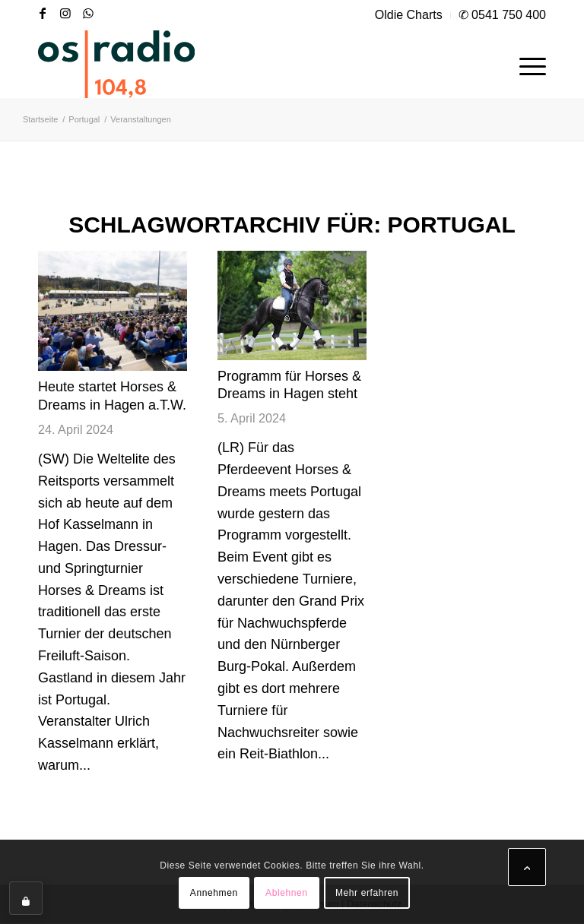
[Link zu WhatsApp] (88, 13)
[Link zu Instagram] (65, 13)
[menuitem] (409, 15)
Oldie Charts (409, 15)
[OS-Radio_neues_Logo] (116, 64)
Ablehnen (287, 893)
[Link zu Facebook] (43, 13)
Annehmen (214, 893)
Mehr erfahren (367, 893)
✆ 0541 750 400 (502, 15)
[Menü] (525, 64)
